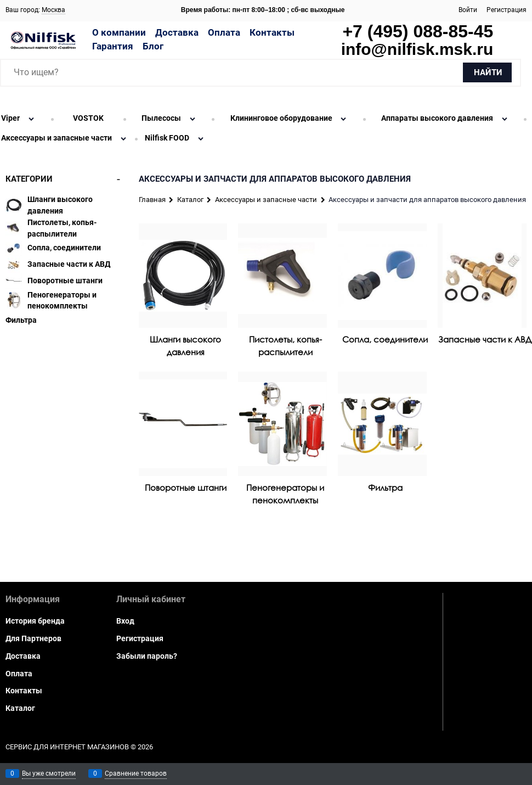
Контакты (272, 32)
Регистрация (506, 10)
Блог (153, 46)
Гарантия (113, 46)
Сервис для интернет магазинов (67, 747)
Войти (468, 10)
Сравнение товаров (136, 773)
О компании (119, 32)
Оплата (224, 32)
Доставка (177, 32)
